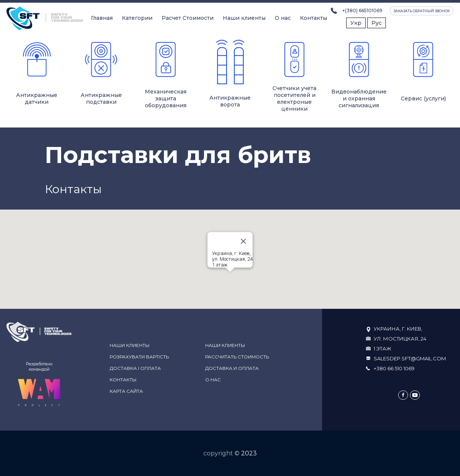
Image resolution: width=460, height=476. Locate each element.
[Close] (243, 241)
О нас (283, 18)
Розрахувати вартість (139, 357)
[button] (230, 279)
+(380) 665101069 (362, 10)
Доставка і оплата (135, 368)
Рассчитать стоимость (237, 357)
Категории (137, 18)
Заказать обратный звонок (422, 11)
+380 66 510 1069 (394, 368)
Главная (102, 18)
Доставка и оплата (232, 368)
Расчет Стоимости (188, 18)
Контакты (313, 18)
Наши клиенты (244, 18)
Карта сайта (126, 391)
